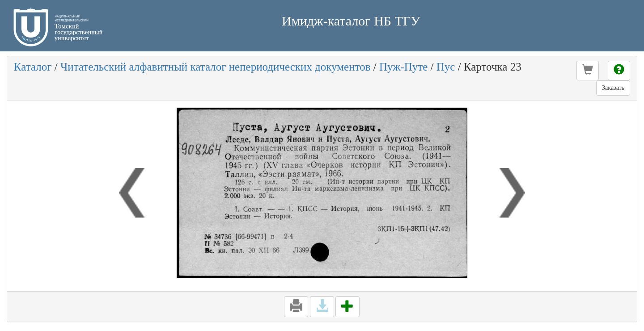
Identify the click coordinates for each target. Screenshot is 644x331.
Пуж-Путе (403, 67)
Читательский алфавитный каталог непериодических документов (215, 67)
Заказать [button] (613, 88)
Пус (446, 67)
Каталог (33, 67)
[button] (588, 71)
